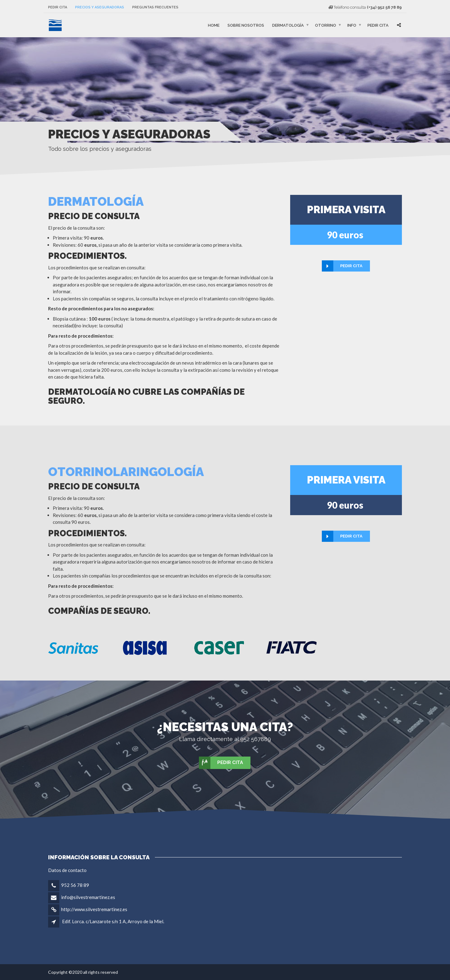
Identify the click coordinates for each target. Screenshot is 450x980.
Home (214, 25)
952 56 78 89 (75, 885)
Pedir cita (58, 7)
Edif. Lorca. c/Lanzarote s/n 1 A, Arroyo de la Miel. (113, 921)
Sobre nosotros (246, 25)
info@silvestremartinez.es (88, 897)
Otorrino (326, 25)
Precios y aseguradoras (100, 7)
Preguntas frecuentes (155, 7)
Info (352, 25)
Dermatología (288, 25)
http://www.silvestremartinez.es (94, 909)
